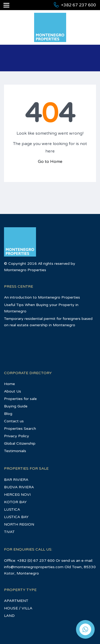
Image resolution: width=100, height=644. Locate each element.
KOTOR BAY (15, 502)
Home (9, 384)
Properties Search (20, 429)
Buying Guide (16, 406)
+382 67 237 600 (79, 5)
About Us (13, 391)
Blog (8, 414)
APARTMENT (16, 601)
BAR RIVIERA (16, 480)
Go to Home (50, 162)
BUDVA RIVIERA (19, 487)
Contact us (14, 421)
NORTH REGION (19, 524)
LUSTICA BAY (16, 517)
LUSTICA (12, 509)
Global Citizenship (20, 443)
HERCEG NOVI (17, 495)
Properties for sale (20, 399)
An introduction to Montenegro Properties (42, 297)
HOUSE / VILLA (18, 608)
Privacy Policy (17, 436)
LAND (9, 616)
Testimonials (15, 451)
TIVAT (9, 532)
